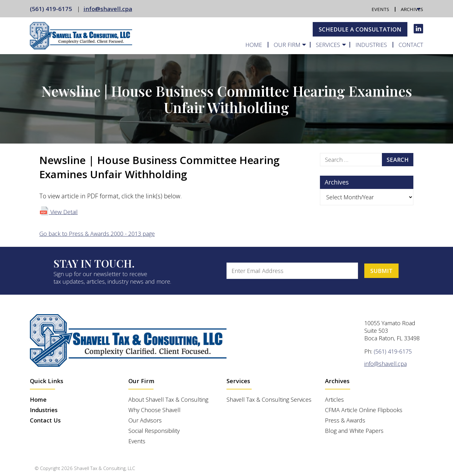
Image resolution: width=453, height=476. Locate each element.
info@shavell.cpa (108, 9)
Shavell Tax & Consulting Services (269, 399)
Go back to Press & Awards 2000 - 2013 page (97, 234)
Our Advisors (145, 420)
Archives (412, 9)
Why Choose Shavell (154, 410)
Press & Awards (345, 420)
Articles (334, 399)
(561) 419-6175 (51, 9)
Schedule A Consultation (360, 29)
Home (254, 45)
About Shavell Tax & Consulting (168, 399)
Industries (371, 45)
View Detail (59, 212)
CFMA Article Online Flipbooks (364, 410)
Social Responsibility (154, 431)
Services (328, 45)
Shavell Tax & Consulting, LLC (104, 468)
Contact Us (45, 420)
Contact (411, 45)
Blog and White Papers (354, 431)
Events (380, 9)
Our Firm (287, 45)
